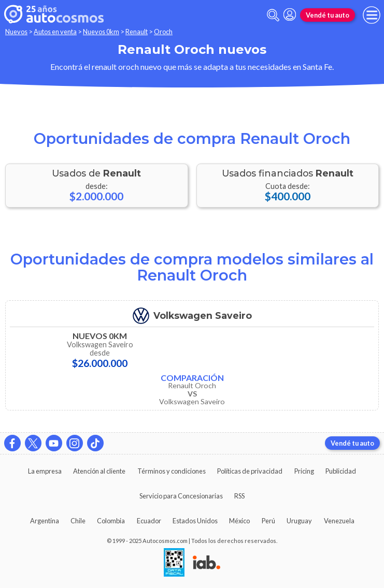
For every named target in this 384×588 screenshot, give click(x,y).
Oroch (163, 32)
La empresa (45, 471)
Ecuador (149, 521)
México (239, 521)
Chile (78, 521)
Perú (268, 521)
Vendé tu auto (328, 15)
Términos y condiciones (172, 471)
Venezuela (339, 521)
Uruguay (299, 521)
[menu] (372, 15)
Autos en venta (55, 32)
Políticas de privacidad (250, 471)
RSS (239, 496)
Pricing (304, 471)
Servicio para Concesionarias (181, 496)
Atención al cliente (99, 471)
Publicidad (341, 471)
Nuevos (16, 32)
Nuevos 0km (101, 32)
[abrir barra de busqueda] (273, 15)
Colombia (111, 521)
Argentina (45, 521)
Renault (137, 32)
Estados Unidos (195, 521)
